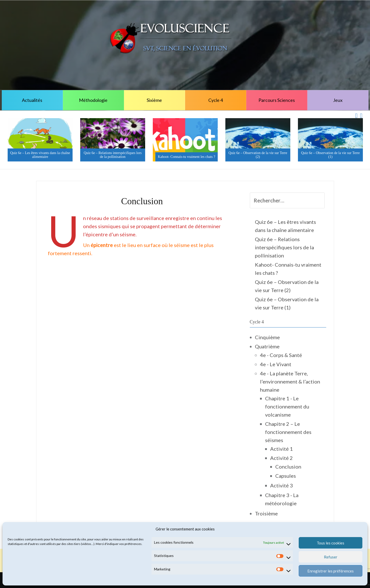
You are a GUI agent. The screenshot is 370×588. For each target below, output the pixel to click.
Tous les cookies (331, 543)
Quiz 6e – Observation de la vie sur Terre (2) (258, 155)
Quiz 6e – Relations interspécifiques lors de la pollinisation (113, 155)
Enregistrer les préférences (331, 571)
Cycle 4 (216, 100)
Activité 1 (282, 449)
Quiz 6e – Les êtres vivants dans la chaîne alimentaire (40, 155)
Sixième (154, 100)
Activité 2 (282, 458)
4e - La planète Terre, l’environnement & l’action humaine (290, 381)
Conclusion (288, 467)
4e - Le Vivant (276, 364)
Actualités (32, 100)
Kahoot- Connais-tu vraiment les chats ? (187, 157)
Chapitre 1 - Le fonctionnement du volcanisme (287, 406)
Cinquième (267, 337)
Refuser (331, 557)
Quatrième (267, 346)
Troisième (266, 513)
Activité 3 (282, 485)
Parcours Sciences (277, 100)
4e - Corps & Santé (281, 355)
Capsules (286, 476)
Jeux (338, 100)
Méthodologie (93, 100)
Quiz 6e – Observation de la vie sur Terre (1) (330, 155)
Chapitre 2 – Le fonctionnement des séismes (288, 432)
